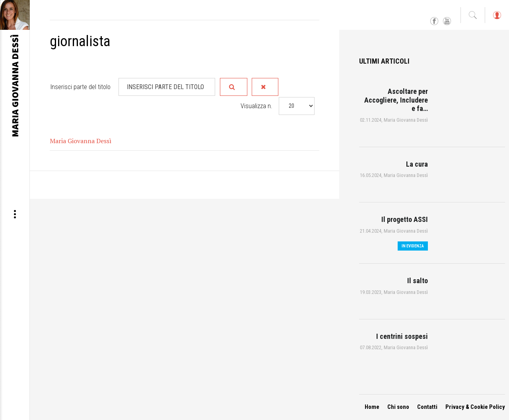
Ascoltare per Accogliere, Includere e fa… (396, 100)
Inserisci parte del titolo (81, 87)
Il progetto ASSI (405, 219)
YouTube (447, 21)
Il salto (418, 281)
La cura (417, 164)
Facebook (434, 21)
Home (372, 407)
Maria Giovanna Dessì (81, 140)
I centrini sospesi (402, 336)
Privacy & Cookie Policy (475, 407)
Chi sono (398, 407)
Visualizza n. (256, 106)
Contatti (427, 407)
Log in (497, 19)
